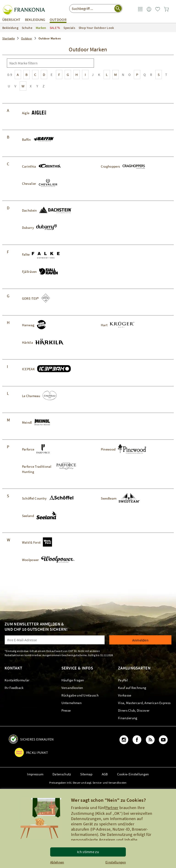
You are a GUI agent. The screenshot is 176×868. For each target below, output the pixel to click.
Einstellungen (116, 862)
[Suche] (90, 63)
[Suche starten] (118, 8)
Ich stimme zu (88, 852)
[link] (140, 9)
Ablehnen (57, 862)
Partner (112, 808)
